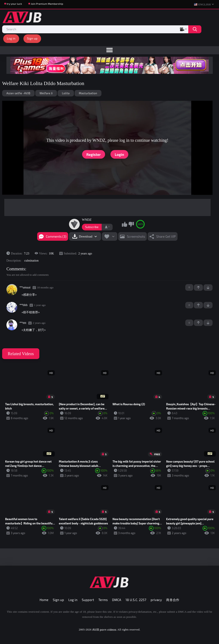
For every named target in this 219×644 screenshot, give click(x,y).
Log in (11, 38)
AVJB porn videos (104, 630)
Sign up (32, 38)
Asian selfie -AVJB (18, 93)
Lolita (66, 93)
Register (94, 154)
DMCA (117, 600)
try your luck (14, 4)
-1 (208, 288)
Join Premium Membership (47, 4)
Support (88, 600)
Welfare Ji (46, 93)
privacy (156, 600)
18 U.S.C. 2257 (136, 600)
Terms (103, 600)
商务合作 (173, 600)
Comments (16, 269)
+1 (198, 288)
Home (44, 600)
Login (119, 154)
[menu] (109, 50)
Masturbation (88, 93)
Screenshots (136, 236)
